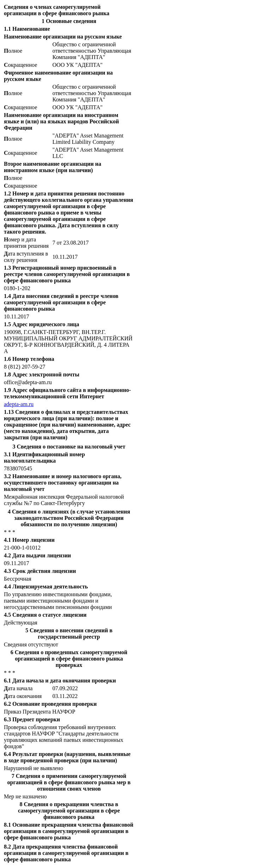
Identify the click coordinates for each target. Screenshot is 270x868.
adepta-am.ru (19, 404)
